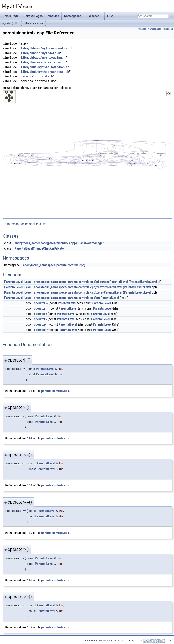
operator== (41, 308)
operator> (41, 319)
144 (30, 438)
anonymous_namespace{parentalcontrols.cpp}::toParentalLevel (77, 298)
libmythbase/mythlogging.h (43, 58)
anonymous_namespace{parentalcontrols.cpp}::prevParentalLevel (78, 292)
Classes (95, 16)
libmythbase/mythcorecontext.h (47, 48)
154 (30, 485)
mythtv (6, 23)
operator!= (41, 303)
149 (30, 580)
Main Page (12, 16)
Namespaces (74, 16)
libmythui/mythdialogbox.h (43, 62)
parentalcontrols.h (37, 77)
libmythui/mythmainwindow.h (44, 67)
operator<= (41, 324)
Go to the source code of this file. (24, 224)
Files (112, 16)
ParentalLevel (67, 303)
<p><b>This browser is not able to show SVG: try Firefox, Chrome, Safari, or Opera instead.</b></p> (87, 154)
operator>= (41, 330)
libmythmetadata (34, 23)
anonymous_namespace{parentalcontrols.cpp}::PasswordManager (59, 243)
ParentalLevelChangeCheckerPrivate (39, 248)
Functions (168, 29)
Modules (53, 16)
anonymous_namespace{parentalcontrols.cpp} (54, 265)
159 (30, 627)
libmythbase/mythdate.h (40, 53)
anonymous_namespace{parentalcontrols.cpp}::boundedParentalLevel (81, 282)
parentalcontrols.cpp (55, 391)
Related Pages (33, 16)
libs (17, 23)
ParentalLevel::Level (18, 282)
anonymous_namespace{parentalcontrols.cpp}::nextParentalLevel (78, 287)
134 (30, 391)
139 (30, 533)
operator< (40, 314)
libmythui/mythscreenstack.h (45, 72)
